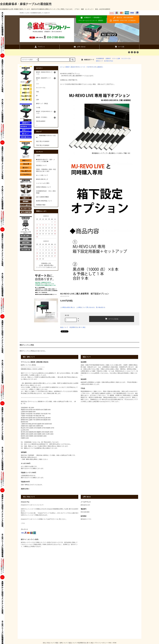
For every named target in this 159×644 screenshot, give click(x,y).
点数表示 (108, 59)
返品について (64, 327)
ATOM (114, 643)
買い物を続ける (101, 307)
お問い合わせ (79, 47)
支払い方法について (49, 643)
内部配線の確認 (41, 205)
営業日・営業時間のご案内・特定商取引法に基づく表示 (46, 170)
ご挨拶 (38, 156)
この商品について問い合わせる (85, 307)
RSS (110, 643)
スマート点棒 (116, 59)
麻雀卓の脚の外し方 (42, 179)
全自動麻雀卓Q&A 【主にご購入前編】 (46, 192)
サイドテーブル (126, 59)
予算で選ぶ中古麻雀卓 (43, 145)
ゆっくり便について (42, 175)
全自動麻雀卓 (100, 59)
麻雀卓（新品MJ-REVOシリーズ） (76, 67)
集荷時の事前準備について (44, 201)
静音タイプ (99, 61)
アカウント (40, 47)
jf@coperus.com (85, 505)
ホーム (62, 67)
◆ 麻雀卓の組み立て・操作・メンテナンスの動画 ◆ (46, 161)
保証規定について (41, 165)
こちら (23, 523)
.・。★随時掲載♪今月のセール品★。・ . (46, 136)
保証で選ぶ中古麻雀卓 (43, 141)
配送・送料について (62, 643)
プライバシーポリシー (101, 643)
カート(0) (119, 47)
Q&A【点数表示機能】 (43, 197)
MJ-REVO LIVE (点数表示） (95, 67)
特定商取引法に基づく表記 (77, 327)
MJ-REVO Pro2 (109, 61)
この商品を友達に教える (67, 307)
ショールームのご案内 (43, 183)
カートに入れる (112, 319)
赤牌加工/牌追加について (44, 187)
